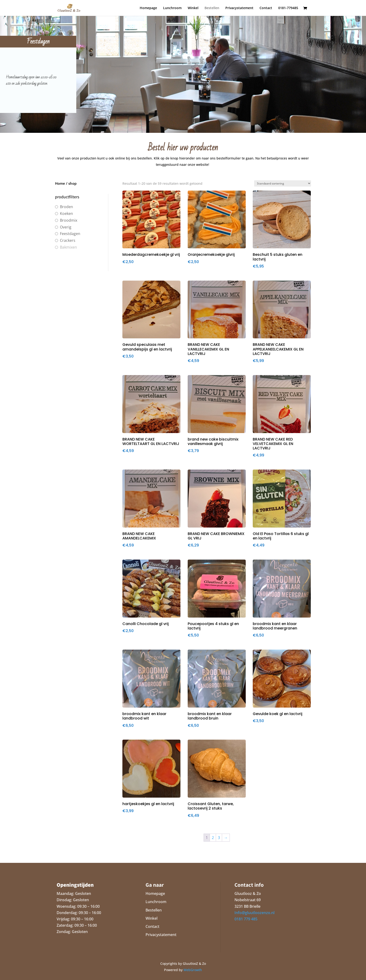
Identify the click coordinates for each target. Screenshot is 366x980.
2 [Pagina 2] (213, 838)
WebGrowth (193, 970)
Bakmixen (68, 247)
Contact (266, 8)
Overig (66, 227)
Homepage (148, 8)
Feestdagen (70, 234)
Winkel (193, 8)
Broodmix (69, 220)
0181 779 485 (246, 919)
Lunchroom (172, 8)
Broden (66, 207)
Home (60, 183)
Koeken (66, 214)
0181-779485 (288, 8)
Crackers (68, 240)
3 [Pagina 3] (219, 838)
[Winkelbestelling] (283, 183)
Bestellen (212, 8)
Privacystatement (239, 8)
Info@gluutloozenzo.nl (254, 913)
